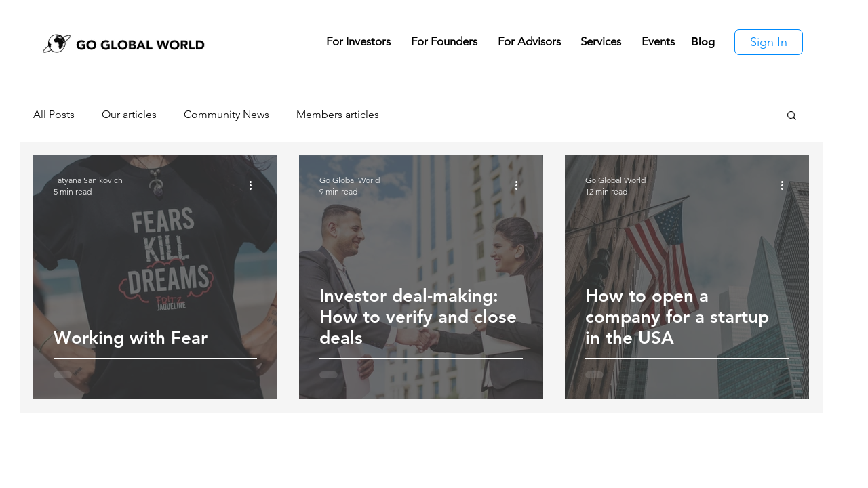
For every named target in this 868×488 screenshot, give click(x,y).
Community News (226, 114)
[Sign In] (769, 42)
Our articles (129, 114)
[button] (792, 116)
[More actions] (255, 185)
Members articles (338, 114)
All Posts (54, 114)
